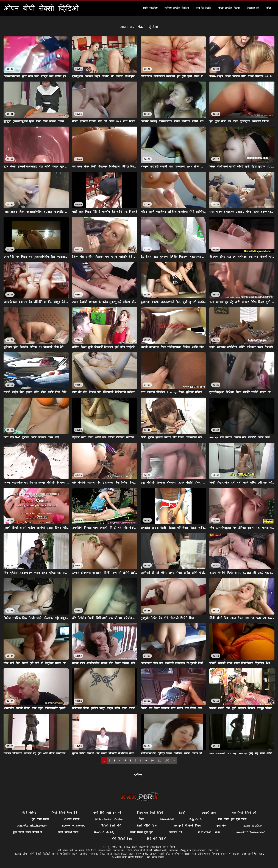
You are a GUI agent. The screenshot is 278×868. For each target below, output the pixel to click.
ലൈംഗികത (167, 819)
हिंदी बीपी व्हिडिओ (157, 839)
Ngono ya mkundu (74, 826)
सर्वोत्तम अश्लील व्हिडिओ (177, 8)
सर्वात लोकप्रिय (150, 8)
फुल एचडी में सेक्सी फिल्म (187, 826)
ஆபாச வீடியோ (252, 826)
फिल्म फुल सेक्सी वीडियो (150, 813)
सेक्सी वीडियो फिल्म (147, 826)
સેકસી (182, 813)
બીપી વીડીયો (29, 813)
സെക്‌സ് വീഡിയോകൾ (251, 832)
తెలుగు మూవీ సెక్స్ (104, 832)
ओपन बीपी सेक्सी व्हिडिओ (130, 857)
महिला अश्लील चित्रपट (229, 8)
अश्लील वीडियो (72, 819)
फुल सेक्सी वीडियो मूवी (244, 813)
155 (167, 760)
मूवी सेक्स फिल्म (40, 819)
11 (159, 760)
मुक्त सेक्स (222, 826)
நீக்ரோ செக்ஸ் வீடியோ (109, 819)
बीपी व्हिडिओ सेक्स (122, 839)
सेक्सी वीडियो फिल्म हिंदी (64, 813)
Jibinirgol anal (209, 832)
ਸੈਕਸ (141, 819)
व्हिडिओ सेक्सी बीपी (111, 826)
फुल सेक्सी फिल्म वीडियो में (27, 832)
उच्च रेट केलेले (203, 8)
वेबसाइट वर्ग (253, 8)
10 (152, 760)
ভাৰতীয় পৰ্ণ (175, 832)
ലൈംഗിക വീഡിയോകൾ (32, 826)
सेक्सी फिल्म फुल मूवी (142, 832)
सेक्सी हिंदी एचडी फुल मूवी (107, 813)
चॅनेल (269, 8)
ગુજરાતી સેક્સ (209, 813)
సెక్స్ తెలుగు (196, 819)
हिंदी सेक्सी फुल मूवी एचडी (232, 819)
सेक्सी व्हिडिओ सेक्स (68, 832)
